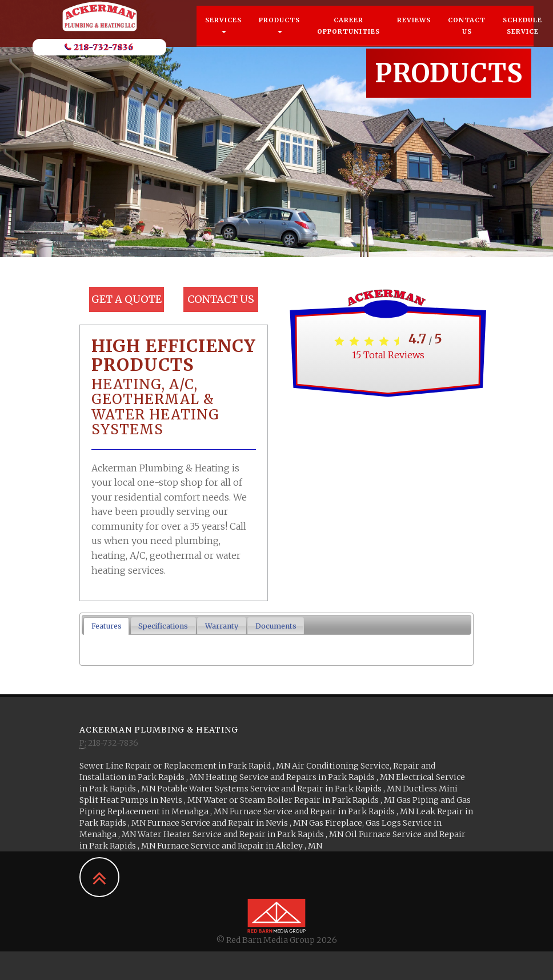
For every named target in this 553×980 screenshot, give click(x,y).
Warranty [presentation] (222, 626)
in (186, 766)
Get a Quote (127, 299)
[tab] (106, 626)
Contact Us (467, 37)
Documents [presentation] (276, 626)
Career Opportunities (348, 37)
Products (279, 36)
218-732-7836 (100, 58)
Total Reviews (388, 355)
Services (223, 36)
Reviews (414, 31)
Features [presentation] (107, 626)
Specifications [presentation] (163, 626)
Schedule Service (522, 37)
